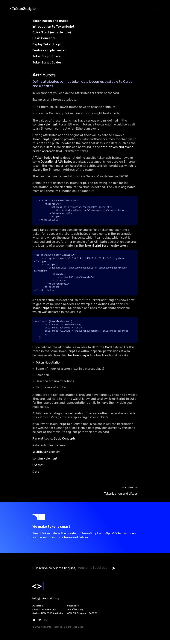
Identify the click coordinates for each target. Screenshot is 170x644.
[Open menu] (158, 9)
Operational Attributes (56, 162)
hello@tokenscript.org (46, 603)
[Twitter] (34, 624)
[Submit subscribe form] (114, 572)
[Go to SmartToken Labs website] (85, 521)
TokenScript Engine (46, 139)
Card (49, 147)
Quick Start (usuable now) (52, 32)
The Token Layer (78, 360)
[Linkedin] (40, 624)
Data (36, 476)
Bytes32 (38, 469)
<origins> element (45, 124)
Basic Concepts (65, 443)
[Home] (24, 9)
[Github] (46, 624)
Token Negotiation (49, 367)
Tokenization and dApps (50, 21)
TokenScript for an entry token (106, 247)
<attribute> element (46, 456)
